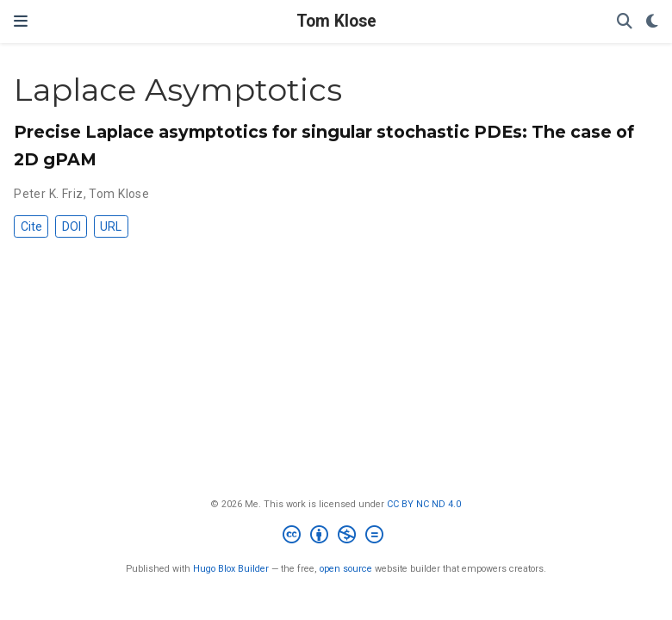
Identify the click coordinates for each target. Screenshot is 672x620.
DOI (72, 226)
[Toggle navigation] (21, 22)
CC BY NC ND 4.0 (424, 504)
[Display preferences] (652, 22)
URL (111, 226)
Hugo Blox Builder (231, 569)
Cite (31, 226)
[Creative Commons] (336, 537)
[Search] (625, 22)
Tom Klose (336, 21)
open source (346, 569)
